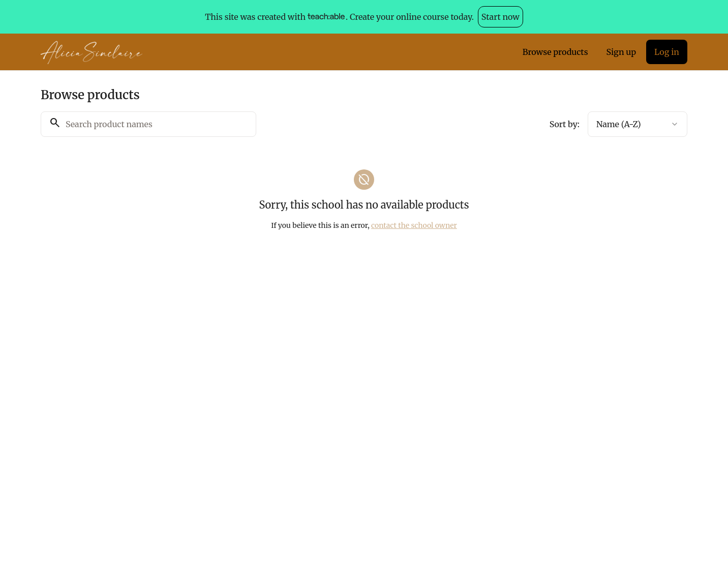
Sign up (621, 52)
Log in (667, 52)
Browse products (555, 52)
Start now (500, 17)
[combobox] (638, 124)
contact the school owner (414, 225)
